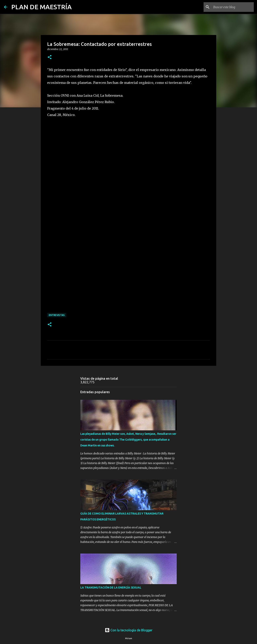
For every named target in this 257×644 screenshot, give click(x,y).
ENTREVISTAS (57, 315)
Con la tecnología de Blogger (129, 630)
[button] (50, 57)
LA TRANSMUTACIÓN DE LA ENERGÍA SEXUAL (111, 588)
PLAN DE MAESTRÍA (41, 7)
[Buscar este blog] (233, 7)
